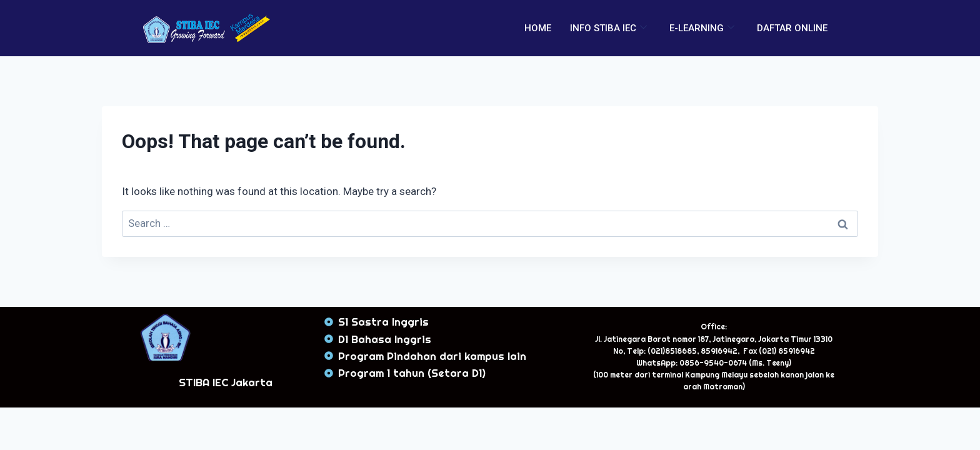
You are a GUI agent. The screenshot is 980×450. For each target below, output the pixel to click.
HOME (538, 28)
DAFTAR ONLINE (792, 28)
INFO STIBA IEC (608, 28)
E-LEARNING (702, 28)
